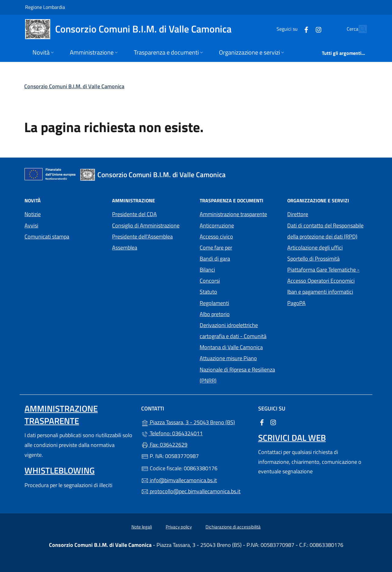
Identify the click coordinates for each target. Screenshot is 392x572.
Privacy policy (179, 527)
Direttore (298, 214)
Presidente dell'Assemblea (142, 236)
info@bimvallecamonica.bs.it (179, 480)
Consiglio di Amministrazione (146, 225)
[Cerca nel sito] (360, 29)
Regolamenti (214, 303)
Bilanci (207, 270)
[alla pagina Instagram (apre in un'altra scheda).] (305, 29)
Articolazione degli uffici (315, 248)
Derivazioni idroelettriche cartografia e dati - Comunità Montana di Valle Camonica (240, 336)
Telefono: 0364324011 (172, 433)
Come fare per (216, 248)
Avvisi (31, 225)
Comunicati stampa (47, 236)
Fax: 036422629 (164, 445)
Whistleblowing (60, 470)
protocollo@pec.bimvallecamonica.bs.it (191, 491)
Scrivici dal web (292, 438)
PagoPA (325, 302)
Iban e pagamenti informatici (320, 292)
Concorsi (210, 281)
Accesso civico (216, 236)
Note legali (142, 527)
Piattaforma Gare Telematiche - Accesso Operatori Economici (327, 275)
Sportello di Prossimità (313, 259)
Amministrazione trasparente (233, 214)
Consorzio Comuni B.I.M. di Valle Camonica (74, 86)
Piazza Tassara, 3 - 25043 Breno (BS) (196, 422)
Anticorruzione (217, 225)
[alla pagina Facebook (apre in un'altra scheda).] (293, 29)
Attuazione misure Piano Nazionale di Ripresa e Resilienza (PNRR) (237, 369)
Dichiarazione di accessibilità (233, 527)
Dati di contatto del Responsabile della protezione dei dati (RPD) (325, 231)
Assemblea (125, 248)
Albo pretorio (240, 313)
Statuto (208, 292)
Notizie (33, 214)
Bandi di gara (215, 259)
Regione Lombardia (45, 7)
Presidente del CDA (134, 214)
